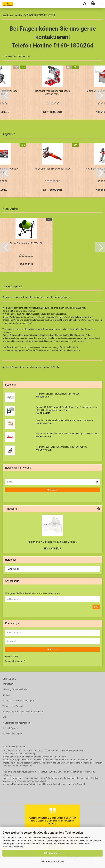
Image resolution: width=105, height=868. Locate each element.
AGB (4, 717)
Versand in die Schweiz (13, 706)
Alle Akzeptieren (52, 853)
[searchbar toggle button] (85, 4)
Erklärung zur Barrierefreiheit (16, 689)
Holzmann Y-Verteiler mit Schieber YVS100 (52, 542)
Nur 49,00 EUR (53, 549)
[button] (5, 95)
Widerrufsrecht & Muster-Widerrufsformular (23, 712)
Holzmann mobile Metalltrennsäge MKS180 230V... (52, 93)
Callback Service (10, 728)
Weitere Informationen (53, 861)
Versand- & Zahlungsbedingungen (18, 701)
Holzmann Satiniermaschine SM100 (52, 169)
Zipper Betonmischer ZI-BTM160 (26, 243)
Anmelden (53, 490)
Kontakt (6, 695)
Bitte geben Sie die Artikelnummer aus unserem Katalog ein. (33, 593)
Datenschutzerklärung (13, 847)
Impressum (8, 684)
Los (96, 607)
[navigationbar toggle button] (101, 4)
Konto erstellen (12, 656)
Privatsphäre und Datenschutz (16, 723)
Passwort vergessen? (15, 661)
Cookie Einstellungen (12, 733)
